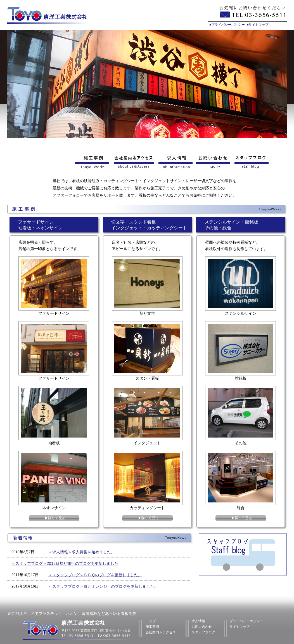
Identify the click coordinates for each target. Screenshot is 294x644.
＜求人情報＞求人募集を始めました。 (82, 552)
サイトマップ (240, 627)
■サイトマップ (258, 25)
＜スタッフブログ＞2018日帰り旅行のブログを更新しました (65, 563)
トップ (151, 621)
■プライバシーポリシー (227, 25)
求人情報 (175, 162)
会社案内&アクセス (134, 162)
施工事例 (93, 162)
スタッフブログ (260, 162)
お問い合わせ (214, 162)
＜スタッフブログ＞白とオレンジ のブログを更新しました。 (103, 586)
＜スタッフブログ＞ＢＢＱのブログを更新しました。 (95, 575)
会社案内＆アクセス (161, 632)
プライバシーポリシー (246, 621)
